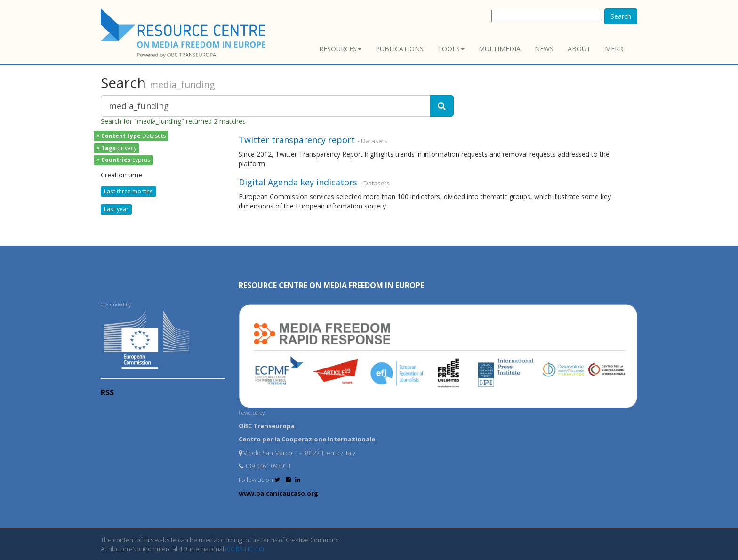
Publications (400, 49)
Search (621, 16)
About (579, 49)
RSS (107, 392)
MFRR (614, 49)
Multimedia (500, 49)
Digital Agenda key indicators (298, 182)
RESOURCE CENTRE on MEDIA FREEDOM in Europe (331, 285)
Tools (451, 49)
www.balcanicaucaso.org (278, 493)
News (544, 49)
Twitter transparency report (297, 140)
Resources (340, 49)
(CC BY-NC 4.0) (245, 549)
